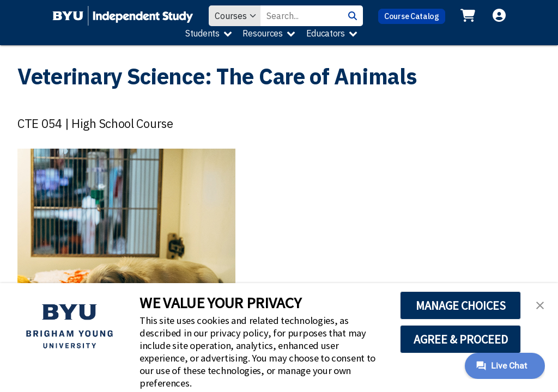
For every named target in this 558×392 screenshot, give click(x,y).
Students (202, 33)
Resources (262, 33)
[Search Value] (301, 16)
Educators (326, 33)
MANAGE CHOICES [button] (461, 305)
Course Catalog (412, 16)
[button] (540, 304)
